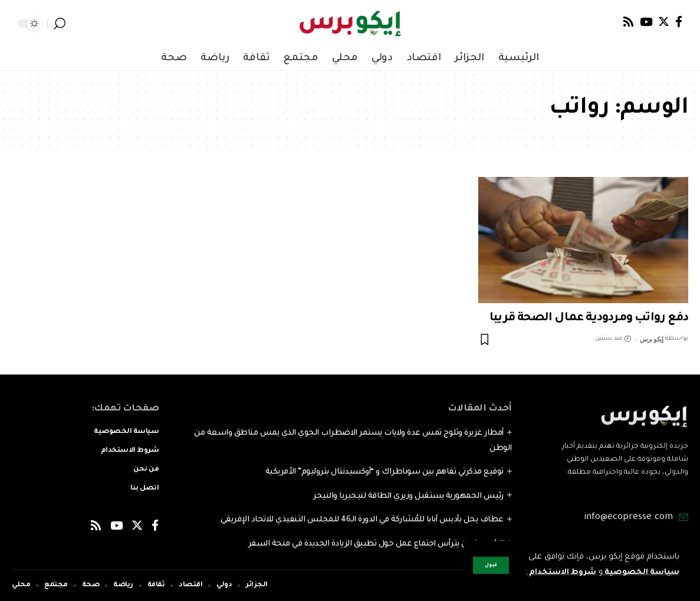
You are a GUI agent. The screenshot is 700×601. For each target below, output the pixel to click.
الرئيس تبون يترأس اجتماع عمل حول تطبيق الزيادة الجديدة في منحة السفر (376, 544)
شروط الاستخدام (558, 557)
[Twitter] (664, 22)
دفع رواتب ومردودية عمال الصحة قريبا (589, 318)
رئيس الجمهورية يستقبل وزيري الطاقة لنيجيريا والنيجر (408, 496)
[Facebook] (679, 22)
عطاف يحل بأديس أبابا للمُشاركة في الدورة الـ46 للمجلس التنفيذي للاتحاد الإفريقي (362, 520)
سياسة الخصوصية (640, 557)
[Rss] (628, 22)
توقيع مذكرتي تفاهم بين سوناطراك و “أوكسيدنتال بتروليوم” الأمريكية (384, 472)
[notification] (77, 24)
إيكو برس (651, 339)
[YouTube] (646, 22)
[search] (60, 24)
